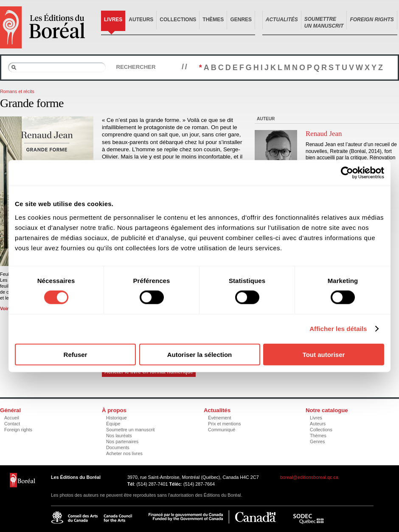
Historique (117, 418)
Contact (12, 424)
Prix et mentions (224, 424)
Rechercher (136, 67)
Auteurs (141, 20)
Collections (178, 20)
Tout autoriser (324, 354)
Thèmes (213, 20)
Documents (118, 447)
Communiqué (222, 430)
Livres (113, 20)
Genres (241, 20)
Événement (220, 418)
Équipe (113, 424)
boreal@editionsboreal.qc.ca (309, 477)
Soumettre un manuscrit (131, 430)
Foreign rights (18, 430)
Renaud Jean (324, 134)
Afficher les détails (338, 329)
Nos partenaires (122, 441)
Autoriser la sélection (200, 354)
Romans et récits (17, 91)
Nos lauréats (119, 436)
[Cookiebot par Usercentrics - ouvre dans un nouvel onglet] (347, 173)
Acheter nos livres (124, 453)
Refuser (76, 354)
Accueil (12, 418)
